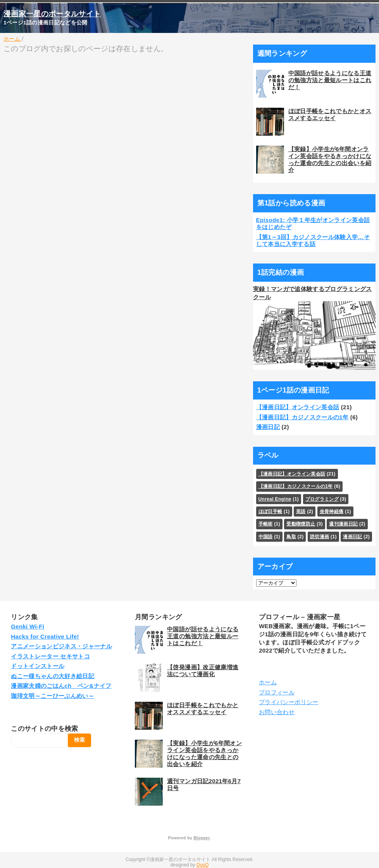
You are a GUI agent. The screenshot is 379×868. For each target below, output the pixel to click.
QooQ (203, 865)
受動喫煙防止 (301, 524)
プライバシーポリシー (289, 702)
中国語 (266, 537)
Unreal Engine (275, 499)
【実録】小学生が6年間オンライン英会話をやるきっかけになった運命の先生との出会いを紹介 (330, 159)
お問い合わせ (277, 712)
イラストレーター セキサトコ (50, 656)
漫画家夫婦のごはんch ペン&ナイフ (61, 686)
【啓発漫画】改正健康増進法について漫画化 (203, 671)
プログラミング (322, 499)
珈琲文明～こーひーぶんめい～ (53, 696)
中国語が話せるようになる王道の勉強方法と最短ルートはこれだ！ (330, 80)
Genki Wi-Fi (28, 626)
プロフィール (277, 692)
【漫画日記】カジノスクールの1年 (302, 417)
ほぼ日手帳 (270, 511)
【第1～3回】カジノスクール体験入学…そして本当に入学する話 (313, 240)
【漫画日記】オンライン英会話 (298, 407)
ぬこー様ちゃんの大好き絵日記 (53, 676)
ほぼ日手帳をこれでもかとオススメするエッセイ (330, 115)
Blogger (201, 838)
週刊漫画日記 (343, 524)
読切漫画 (320, 537)
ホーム (268, 682)
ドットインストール (38, 666)
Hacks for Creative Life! (45, 636)
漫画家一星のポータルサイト (52, 14)
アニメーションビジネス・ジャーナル (61, 646)
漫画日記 (268, 427)
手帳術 (266, 524)
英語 (301, 511)
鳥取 (291, 537)
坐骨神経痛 (332, 511)
